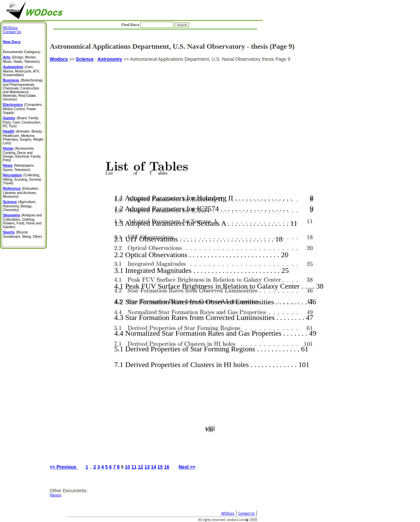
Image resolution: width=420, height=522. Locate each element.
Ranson (55, 495)
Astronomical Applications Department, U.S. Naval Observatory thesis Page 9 (203, 257)
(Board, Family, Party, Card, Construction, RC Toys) (22, 122)
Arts (7, 57)
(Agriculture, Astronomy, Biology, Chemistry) (20, 206)
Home (8, 148)
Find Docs (155, 25)
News (8, 165)
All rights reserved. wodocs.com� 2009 (228, 520)
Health (9, 131)
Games (9, 118)
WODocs (228, 513)
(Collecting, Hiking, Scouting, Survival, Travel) (22, 179)
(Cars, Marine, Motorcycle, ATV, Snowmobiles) (21, 71)
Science (85, 59)
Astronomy (110, 59)
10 (128, 467)
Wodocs (59, 59)
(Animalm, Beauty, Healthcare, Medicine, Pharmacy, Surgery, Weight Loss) (23, 137)
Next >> (187, 467)
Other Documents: (69, 491)
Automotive (13, 67)
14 (154, 467)
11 (134, 467)
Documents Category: (22, 52)
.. (91, 467)
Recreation (13, 175)
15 (160, 467)
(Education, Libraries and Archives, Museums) (21, 193)
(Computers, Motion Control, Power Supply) (23, 109)
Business (11, 80)
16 (167, 467)
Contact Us (246, 513)
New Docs (12, 42)
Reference (12, 188)
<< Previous (64, 467)
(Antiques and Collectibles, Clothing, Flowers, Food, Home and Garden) (22, 221)
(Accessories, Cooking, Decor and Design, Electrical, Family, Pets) (22, 154)
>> (72, 59)
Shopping (12, 215)
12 (141, 467)
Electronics (13, 105)
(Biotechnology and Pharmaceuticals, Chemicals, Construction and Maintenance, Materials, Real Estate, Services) (23, 90)
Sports (9, 232)
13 (147, 467)
